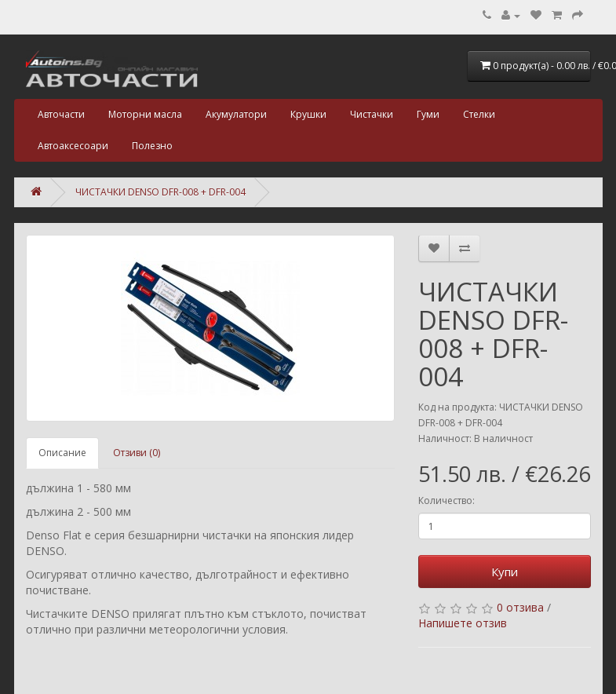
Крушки (308, 114)
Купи (505, 572)
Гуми (428, 114)
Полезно (152, 146)
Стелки (479, 114)
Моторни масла (145, 114)
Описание (62, 453)
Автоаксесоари (73, 146)
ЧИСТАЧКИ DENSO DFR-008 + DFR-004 (160, 192)
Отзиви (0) (137, 453)
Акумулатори (236, 114)
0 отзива (520, 607)
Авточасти (61, 114)
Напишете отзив (463, 623)
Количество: (447, 500)
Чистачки (372, 114)
